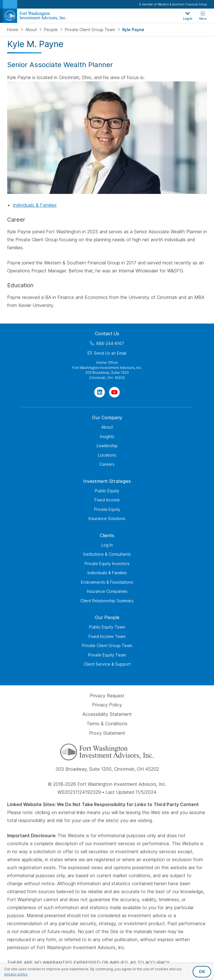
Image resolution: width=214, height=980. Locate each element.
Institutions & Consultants (107, 554)
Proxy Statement (107, 733)
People (51, 30)
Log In (107, 545)
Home (13, 30)
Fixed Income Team (107, 636)
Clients (107, 535)
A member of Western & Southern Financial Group (173, 4)
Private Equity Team (107, 655)
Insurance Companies (107, 591)
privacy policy (16, 974)
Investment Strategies (107, 481)
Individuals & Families (35, 205)
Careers (107, 464)
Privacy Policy (107, 705)
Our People (107, 617)
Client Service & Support (107, 664)
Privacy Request (107, 696)
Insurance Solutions (107, 518)
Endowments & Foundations (107, 582)
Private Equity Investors (107, 564)
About (32, 30)
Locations (107, 455)
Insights (107, 436)
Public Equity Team (107, 627)
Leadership (107, 446)
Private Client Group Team (91, 30)
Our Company (107, 417)
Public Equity (107, 491)
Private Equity (107, 509)
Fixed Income (107, 500)
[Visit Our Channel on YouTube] (114, 392)
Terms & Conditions (107, 724)
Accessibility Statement (107, 714)
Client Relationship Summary (107, 601)
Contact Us (107, 334)
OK (202, 972)
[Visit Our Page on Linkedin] (100, 392)
